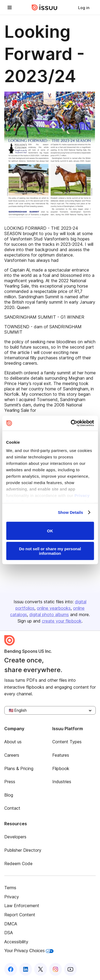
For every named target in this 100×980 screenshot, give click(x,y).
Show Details (71, 512)
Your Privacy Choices (29, 951)
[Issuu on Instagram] (55, 969)
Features (61, 755)
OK (50, 531)
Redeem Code (18, 864)
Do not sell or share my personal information (50, 551)
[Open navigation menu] (10, 7)
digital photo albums (49, 615)
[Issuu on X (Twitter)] (41, 969)
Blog (9, 795)
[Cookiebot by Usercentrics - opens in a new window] (71, 423)
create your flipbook (62, 621)
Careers (12, 755)
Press (10, 782)
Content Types (67, 742)
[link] (84, 7)
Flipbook (61, 768)
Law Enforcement (22, 906)
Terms (10, 888)
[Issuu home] (45, 7)
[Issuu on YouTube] (70, 969)
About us (13, 742)
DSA (9, 933)
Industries (62, 782)
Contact (12, 808)
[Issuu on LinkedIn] (26, 969)
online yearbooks (54, 608)
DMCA (11, 924)
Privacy (12, 897)
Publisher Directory (23, 850)
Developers (15, 837)
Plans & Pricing (19, 768)
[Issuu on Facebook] (11, 969)
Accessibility (16, 942)
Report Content (20, 915)
